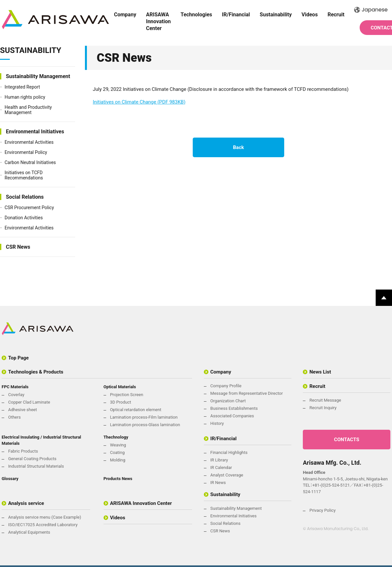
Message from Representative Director (247, 393)
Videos (310, 15)
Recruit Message (325, 400)
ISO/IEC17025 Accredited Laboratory (43, 525)
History (217, 423)
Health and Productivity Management (28, 110)
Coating (117, 452)
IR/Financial (236, 15)
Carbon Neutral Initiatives (30, 162)
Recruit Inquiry (323, 408)
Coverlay (16, 395)
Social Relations (25, 197)
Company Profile (226, 386)
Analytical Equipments (29, 532)
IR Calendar (221, 467)
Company (125, 15)
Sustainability (276, 15)
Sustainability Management (38, 76)
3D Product (121, 402)
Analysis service (26, 503)
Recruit (336, 15)
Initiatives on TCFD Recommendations (24, 175)
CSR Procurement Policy (29, 208)
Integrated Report (22, 87)
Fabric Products (23, 451)
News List (320, 372)
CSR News (18, 247)
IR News (218, 483)
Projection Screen (127, 395)
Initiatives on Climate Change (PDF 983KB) (139, 102)
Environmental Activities (29, 142)
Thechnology (116, 437)
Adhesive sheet (23, 410)
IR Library (219, 460)
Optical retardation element (136, 410)
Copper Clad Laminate (29, 402)
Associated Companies (232, 416)
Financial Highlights (229, 452)
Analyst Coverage (227, 475)
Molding (118, 460)
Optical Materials (120, 387)
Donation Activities (24, 218)
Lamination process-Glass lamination (145, 425)
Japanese (371, 10)
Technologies (196, 15)
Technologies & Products (36, 372)
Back (238, 147)
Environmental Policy (26, 152)
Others (14, 417)
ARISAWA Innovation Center (158, 21)
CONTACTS (347, 440)
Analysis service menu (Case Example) (45, 517)
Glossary (10, 479)
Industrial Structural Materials (36, 466)
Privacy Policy (322, 510)
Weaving (118, 445)
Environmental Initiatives (35, 132)
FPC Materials (15, 387)
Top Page (18, 358)
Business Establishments (234, 408)
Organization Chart (228, 401)
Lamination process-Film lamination (144, 417)
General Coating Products (32, 459)
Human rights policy (25, 97)
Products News (118, 479)
